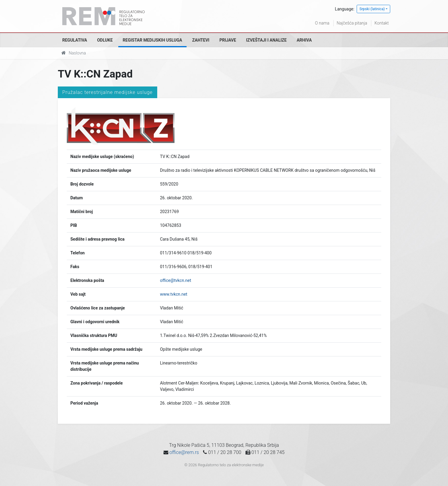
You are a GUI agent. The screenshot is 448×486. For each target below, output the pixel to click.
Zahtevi (201, 40)
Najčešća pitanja (352, 23)
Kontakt (382, 23)
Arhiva (304, 40)
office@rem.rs (184, 452)
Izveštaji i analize (266, 40)
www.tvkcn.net (174, 294)
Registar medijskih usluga (152, 40)
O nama (322, 23)
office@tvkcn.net (175, 280)
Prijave (228, 40)
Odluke (105, 40)
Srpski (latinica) (372, 9)
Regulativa (75, 40)
